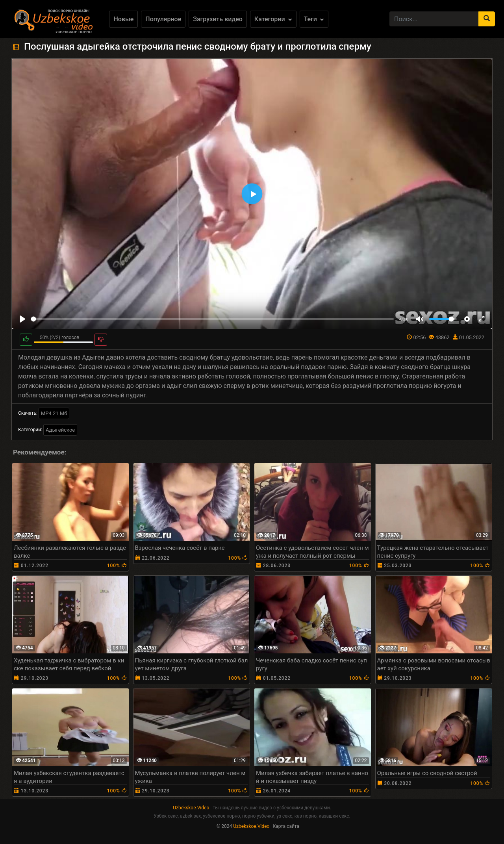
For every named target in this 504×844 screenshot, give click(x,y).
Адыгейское (60, 430)
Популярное (163, 19)
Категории (273, 19)
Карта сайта (286, 826)
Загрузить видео (218, 19)
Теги (314, 19)
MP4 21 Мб (54, 413)
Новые (123, 19)
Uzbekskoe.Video (191, 808)
